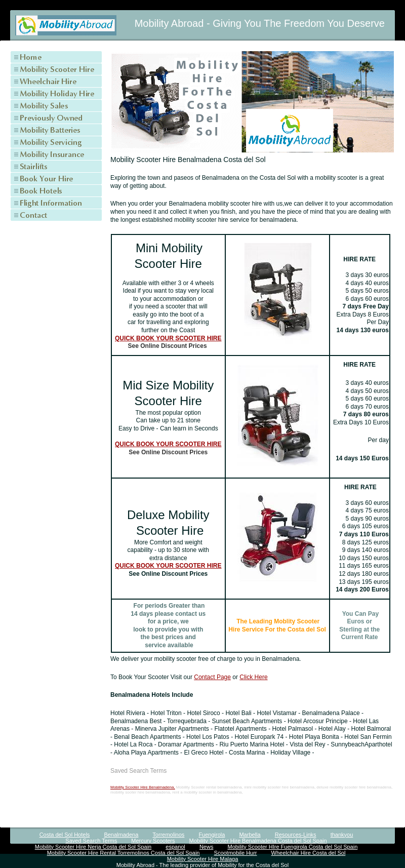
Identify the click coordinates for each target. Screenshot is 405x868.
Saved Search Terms (91, 841)
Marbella (250, 835)
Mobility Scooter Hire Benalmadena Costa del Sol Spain (258, 841)
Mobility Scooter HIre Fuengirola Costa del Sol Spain (292, 847)
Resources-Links (296, 835)
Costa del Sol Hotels (65, 835)
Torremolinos (168, 835)
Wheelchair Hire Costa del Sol (309, 853)
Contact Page (212, 677)
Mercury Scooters (153, 841)
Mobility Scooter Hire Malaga (203, 859)
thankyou (342, 835)
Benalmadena (121, 835)
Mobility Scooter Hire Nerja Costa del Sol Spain (93, 847)
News (207, 847)
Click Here (253, 677)
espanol (175, 847)
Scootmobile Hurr (236, 853)
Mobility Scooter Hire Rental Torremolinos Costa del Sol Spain (124, 853)
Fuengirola (212, 835)
